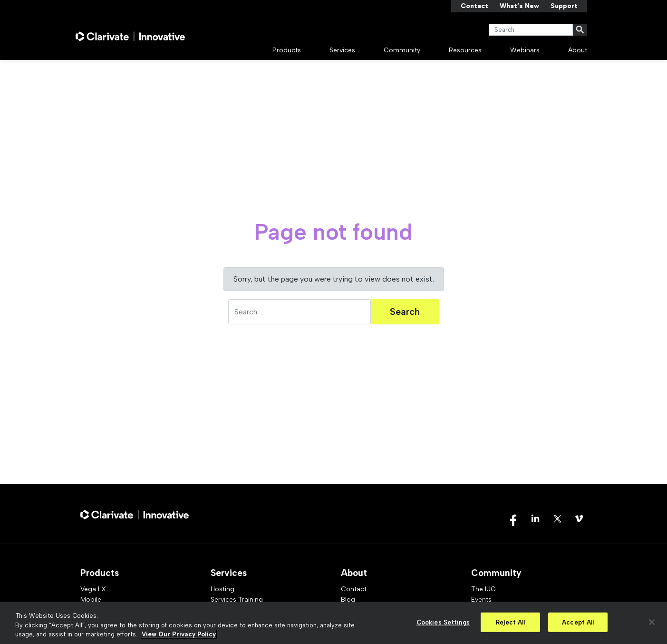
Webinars (525, 50)
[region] (333, 623)
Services (342, 50)
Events (481, 600)
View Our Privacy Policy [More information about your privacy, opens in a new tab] (179, 634)
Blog (348, 600)
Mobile (91, 600)
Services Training (237, 600)
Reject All (510, 622)
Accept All (578, 622)
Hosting (222, 589)
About (578, 50)
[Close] (652, 622)
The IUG (483, 589)
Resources (465, 50)
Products (287, 50)
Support (564, 6)
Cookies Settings (443, 622)
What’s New (519, 6)
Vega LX (93, 589)
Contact (474, 6)
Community (402, 50)
